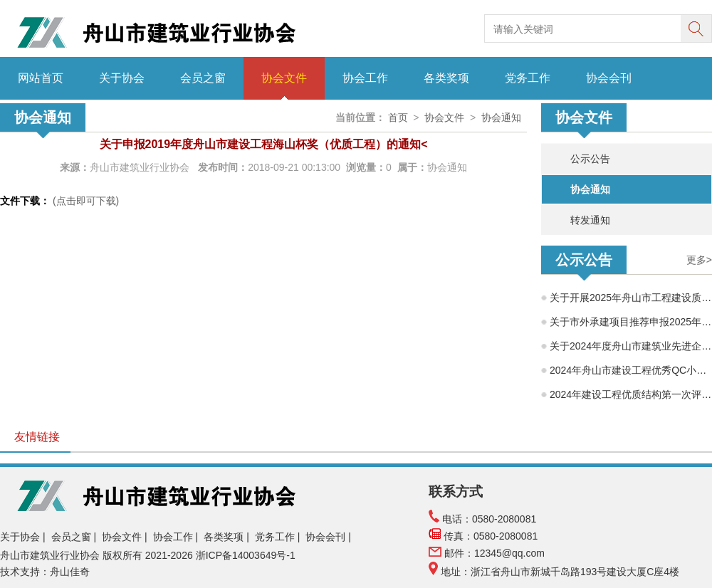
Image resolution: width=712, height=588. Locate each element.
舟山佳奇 (70, 572)
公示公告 (590, 159)
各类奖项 (446, 78)
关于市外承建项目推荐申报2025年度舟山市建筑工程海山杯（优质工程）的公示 (631, 322)
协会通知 (590, 189)
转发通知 (590, 220)
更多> (699, 260)
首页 (398, 117)
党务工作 (528, 78)
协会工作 (365, 78)
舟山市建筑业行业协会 (141, 167)
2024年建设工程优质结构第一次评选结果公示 (631, 394)
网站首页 (41, 78)
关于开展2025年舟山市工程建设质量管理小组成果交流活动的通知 (631, 298)
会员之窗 (203, 78)
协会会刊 (609, 78)
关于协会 (122, 78)
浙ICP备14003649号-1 (247, 555)
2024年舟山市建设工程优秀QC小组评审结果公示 (631, 370)
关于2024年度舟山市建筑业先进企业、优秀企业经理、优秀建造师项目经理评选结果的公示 (631, 346)
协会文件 (284, 78)
